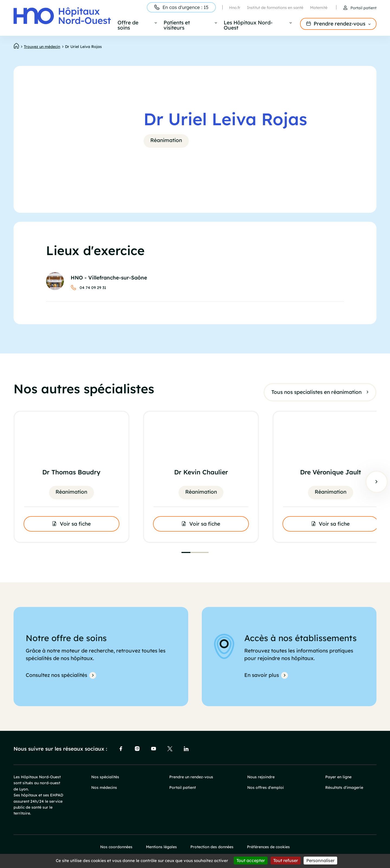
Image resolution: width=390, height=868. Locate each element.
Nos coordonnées (116, 847)
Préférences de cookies (268, 847)
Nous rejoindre (261, 777)
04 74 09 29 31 (93, 288)
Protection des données (212, 847)
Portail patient (363, 8)
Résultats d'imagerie (344, 787)
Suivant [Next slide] (377, 482)
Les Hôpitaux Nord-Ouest (248, 25)
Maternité (319, 8)
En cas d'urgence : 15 (186, 7)
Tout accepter (251, 860)
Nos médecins (104, 787)
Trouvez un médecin (42, 47)
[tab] (186, 552)
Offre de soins (128, 25)
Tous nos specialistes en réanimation (316, 392)
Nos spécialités (105, 777)
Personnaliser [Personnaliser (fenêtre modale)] (320, 860)
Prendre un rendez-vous (191, 777)
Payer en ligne (338, 777)
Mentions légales (161, 847)
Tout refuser (286, 860)
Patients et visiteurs (177, 25)
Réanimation (166, 140)
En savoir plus (262, 675)
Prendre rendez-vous (339, 24)
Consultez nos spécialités (56, 675)
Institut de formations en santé (275, 8)
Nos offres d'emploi (266, 787)
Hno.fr (235, 8)
